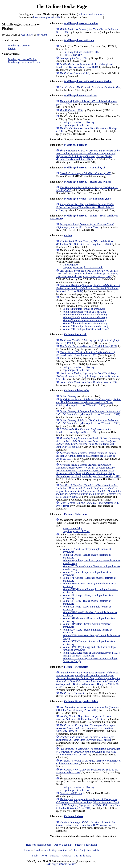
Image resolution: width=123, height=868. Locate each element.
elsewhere (42, 35)
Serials (95, 850)
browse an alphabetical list (47, 17)
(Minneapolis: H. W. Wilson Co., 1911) (88, 413)
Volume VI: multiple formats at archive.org (85, 323)
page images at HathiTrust (76, 125)
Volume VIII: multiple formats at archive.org (86, 329)
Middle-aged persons (19, 46)
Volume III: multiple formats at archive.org (85, 315)
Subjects (84, 850)
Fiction (12, 48)
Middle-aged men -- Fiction (22, 59)
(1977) (85, 173)
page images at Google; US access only (83, 267)
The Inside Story (83, 856)
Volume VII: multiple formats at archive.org (85, 326)
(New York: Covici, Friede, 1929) (88, 346)
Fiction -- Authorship (76, 334)
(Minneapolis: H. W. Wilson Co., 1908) (88, 422)
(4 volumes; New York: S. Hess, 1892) (88, 288)
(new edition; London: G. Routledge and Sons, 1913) (85, 431)
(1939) (73, 58)
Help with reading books (39, 845)
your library (27, 35)
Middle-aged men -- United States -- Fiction (88, 81)
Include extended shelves (91, 14)
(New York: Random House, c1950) (88, 382)
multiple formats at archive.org (78, 122)
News (44, 856)
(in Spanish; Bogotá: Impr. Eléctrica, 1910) (88, 471)
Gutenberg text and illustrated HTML (82, 52)
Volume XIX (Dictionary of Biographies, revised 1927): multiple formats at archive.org (91, 654)
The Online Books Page (61, 6)
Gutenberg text (70, 265)
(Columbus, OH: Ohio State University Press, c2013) (89, 709)
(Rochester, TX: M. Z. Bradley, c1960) (89, 491)
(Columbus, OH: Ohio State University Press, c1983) (85, 738)
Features (55, 856)
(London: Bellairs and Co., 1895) (88, 376)
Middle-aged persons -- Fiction (81, 23)
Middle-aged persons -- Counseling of (84, 168)
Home (27, 850)
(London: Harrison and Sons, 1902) (88, 155)
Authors (64, 850)
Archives (66, 856)
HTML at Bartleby (72, 55)
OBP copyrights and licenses (61, 864)
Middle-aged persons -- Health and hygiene (88, 182)
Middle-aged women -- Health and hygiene (87, 199)
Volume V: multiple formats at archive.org (84, 320)
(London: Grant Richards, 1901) (85, 354)
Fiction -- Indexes (74, 816)
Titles (74, 850)
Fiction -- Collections (75, 514)
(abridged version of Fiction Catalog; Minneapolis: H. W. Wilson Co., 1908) (88, 402)
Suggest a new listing (86, 845)
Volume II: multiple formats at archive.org (84, 312)
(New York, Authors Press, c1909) (88, 442)
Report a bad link (63, 845)
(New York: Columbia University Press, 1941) (88, 804)
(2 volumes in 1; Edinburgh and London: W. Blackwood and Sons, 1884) (84, 66)
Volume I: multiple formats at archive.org (84, 309)
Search (37, 850)
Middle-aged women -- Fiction (24, 62)
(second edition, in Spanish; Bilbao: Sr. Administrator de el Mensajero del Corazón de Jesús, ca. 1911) (86, 456)
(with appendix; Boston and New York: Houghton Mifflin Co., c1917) (88, 680)
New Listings (50, 850)
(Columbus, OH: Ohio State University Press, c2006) (85, 243)
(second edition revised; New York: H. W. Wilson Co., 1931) (87, 824)
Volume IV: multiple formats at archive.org (85, 317)
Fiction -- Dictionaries (76, 667)
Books (35, 856)
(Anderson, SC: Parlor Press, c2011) (85, 718)
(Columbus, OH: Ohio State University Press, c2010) (88, 752)
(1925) (75, 73)
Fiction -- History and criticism (81, 701)
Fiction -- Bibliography (77, 390)
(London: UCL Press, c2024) (85, 226)
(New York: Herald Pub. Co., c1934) (86, 207)
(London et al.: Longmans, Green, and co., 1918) (88, 274)
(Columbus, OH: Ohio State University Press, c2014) (86, 728)
